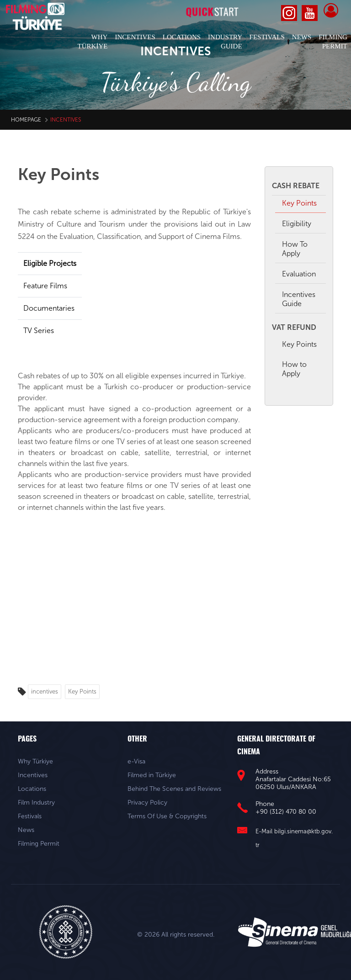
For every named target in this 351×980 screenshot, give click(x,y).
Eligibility (297, 224)
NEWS (302, 37)
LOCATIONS (182, 37)
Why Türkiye (35, 761)
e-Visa (136, 761)
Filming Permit (39, 844)
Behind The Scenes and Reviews (174, 789)
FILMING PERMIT (333, 42)
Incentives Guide (299, 299)
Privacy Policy (147, 803)
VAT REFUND (294, 327)
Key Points (82, 691)
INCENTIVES (135, 37)
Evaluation (299, 274)
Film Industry (36, 803)
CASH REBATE (296, 186)
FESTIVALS (267, 37)
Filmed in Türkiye (152, 775)
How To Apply (295, 249)
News (26, 830)
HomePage (26, 120)
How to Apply (294, 369)
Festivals (30, 816)
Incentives (33, 775)
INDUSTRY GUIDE (225, 42)
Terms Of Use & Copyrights (167, 816)
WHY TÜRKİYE (93, 42)
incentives (45, 691)
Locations (32, 789)
